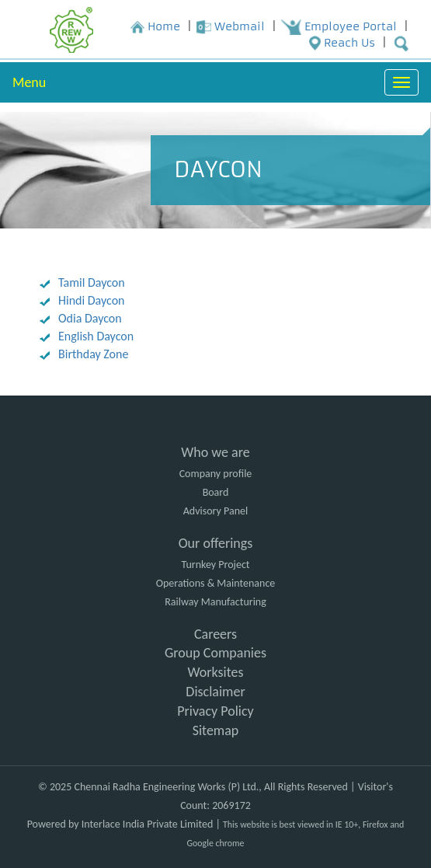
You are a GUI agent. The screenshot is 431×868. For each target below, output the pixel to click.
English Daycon (96, 336)
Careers (215, 634)
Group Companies (215, 653)
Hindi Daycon (91, 300)
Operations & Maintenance (216, 583)
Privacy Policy (215, 711)
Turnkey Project (215, 565)
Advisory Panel (215, 511)
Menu (29, 82)
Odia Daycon (90, 318)
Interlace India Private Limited (147, 824)
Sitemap (216, 730)
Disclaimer (215, 692)
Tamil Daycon (92, 282)
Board (216, 492)
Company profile (216, 474)
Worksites (215, 672)
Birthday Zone (93, 354)
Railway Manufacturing (215, 602)
